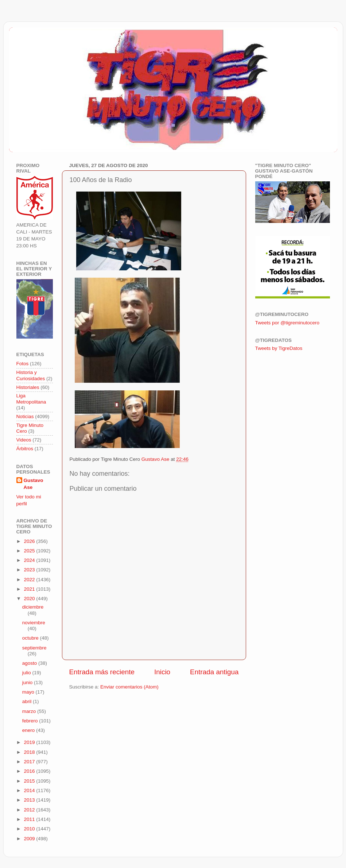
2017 (30, 762)
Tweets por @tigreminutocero (287, 323)
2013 (30, 800)
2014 (30, 790)
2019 (30, 742)
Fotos (23, 364)
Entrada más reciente (102, 672)
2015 (30, 781)
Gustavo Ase (34, 484)
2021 (30, 589)
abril (28, 701)
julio (27, 673)
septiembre (34, 648)
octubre (31, 638)
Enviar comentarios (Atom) (129, 687)
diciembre (33, 607)
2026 (30, 541)
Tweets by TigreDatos (279, 348)
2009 (30, 839)
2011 (30, 819)
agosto (30, 663)
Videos (24, 440)
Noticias (25, 416)
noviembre (34, 623)
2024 (30, 560)
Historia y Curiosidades (31, 375)
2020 (30, 599)
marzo (30, 711)
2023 (30, 570)
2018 (30, 752)
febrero (31, 721)
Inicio (162, 672)
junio (28, 682)
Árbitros (25, 449)
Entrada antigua (214, 672)
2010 (30, 829)
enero (29, 730)
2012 (30, 810)
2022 (30, 580)
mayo (29, 692)
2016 (30, 771)
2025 (30, 551)
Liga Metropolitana (31, 399)
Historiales (28, 387)
